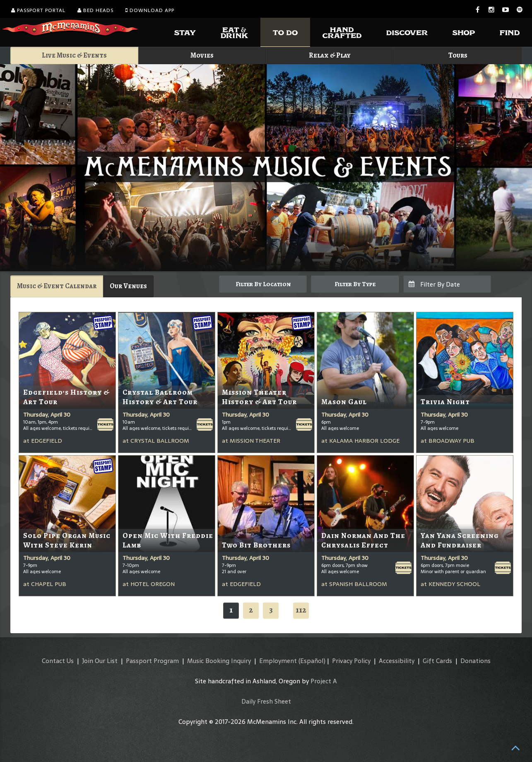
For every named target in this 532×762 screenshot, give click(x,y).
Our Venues (128, 286)
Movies (202, 55)
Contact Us (58, 661)
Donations (475, 661)
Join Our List (100, 661)
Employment (278, 661)
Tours (458, 55)
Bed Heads (95, 10)
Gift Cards (437, 661)
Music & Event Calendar (57, 286)
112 (301, 610)
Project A (324, 681)
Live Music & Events (74, 55)
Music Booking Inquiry (219, 661)
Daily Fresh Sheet (266, 701)
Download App (150, 10)
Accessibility (397, 661)
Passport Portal (38, 10)
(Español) (312, 661)
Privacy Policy (351, 661)
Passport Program (152, 661)
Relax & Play (330, 55)
